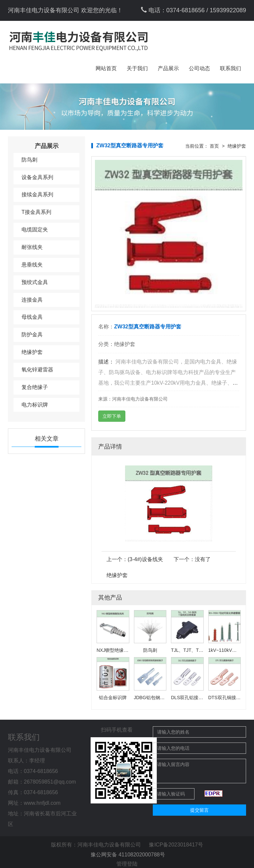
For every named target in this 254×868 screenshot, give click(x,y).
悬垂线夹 (32, 265)
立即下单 (112, 416)
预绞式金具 (35, 282)
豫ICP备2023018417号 (176, 845)
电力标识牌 (35, 405)
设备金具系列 (37, 177)
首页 (214, 146)
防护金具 (32, 335)
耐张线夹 (32, 247)
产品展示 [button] (168, 68)
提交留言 (199, 810)
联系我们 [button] (231, 68)
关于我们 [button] (137, 68)
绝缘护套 (32, 352)
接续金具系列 (37, 194)
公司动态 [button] (199, 68)
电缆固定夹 (35, 230)
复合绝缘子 (35, 387)
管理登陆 (127, 864)
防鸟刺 (29, 160)
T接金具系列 (36, 212)
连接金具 (32, 300)
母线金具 (32, 317)
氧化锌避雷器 (37, 370)
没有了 (203, 559)
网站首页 (106, 68)
